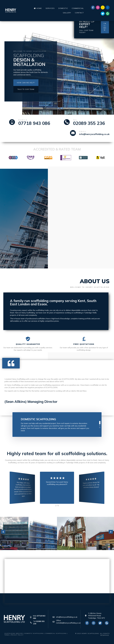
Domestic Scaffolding (38, 419)
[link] (38, 8)
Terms (7, 635)
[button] (26, 83)
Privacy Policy (17, 635)
